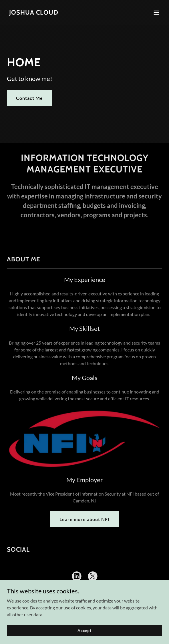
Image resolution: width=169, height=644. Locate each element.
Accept (84, 634)
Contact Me (29, 98)
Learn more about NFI (84, 519)
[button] (156, 13)
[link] (34, 13)
